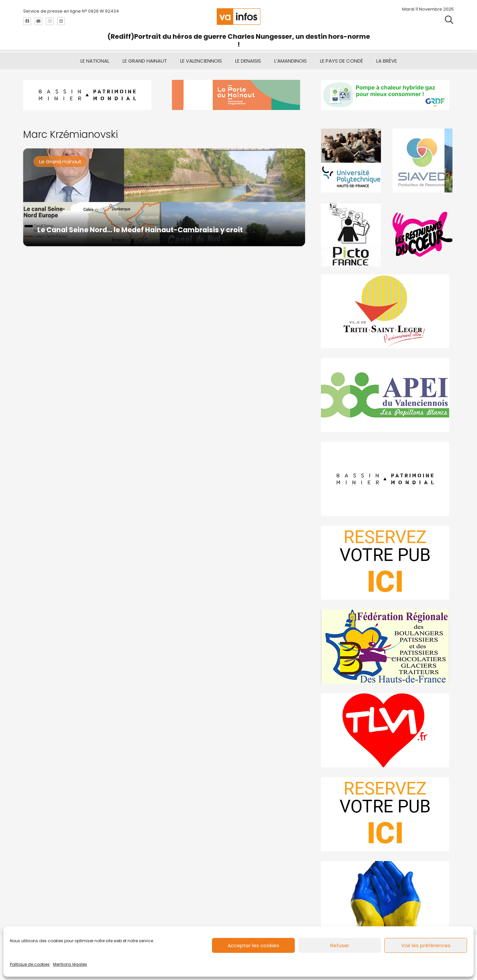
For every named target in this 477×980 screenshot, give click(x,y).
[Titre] (27, 21)
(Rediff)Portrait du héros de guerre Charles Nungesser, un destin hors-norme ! (239, 40)
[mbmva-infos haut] (90, 95)
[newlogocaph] (238, 95)
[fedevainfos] (387, 647)
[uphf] (352, 161)
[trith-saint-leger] (387, 311)
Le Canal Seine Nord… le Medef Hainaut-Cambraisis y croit (140, 230)
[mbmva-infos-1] (387, 479)
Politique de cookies (30, 964)
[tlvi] (387, 730)
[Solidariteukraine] (387, 898)
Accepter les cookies (253, 945)
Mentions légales (70, 964)
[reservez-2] (387, 563)
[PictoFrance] (352, 234)
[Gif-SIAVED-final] (423, 161)
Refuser (340, 945)
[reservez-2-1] (387, 814)
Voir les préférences (426, 945)
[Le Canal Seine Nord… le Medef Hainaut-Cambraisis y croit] (164, 197)
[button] (449, 20)
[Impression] (387, 395)
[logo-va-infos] (238, 17)
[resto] (423, 234)
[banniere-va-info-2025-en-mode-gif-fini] (387, 95)
